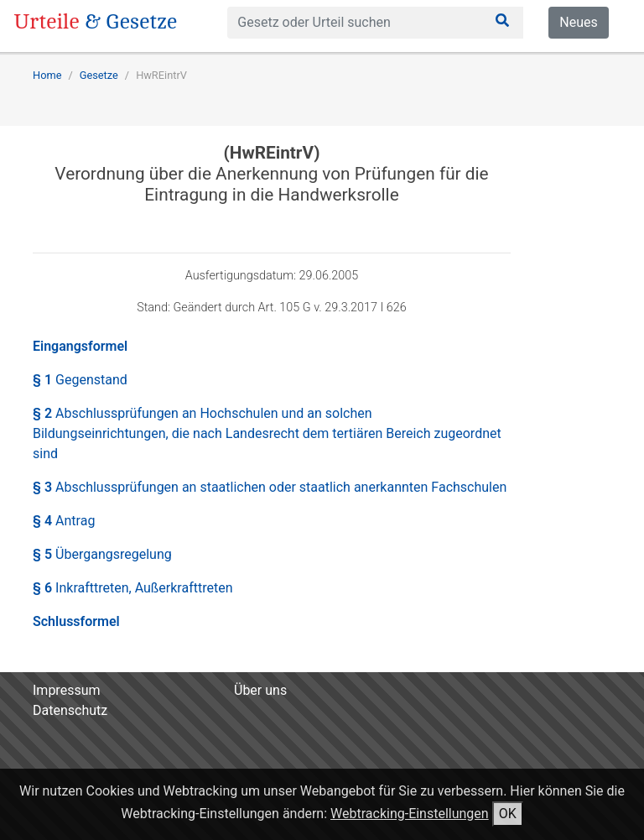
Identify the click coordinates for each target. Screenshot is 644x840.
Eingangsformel (80, 346)
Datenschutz (70, 710)
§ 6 (133, 588)
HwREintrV (161, 75)
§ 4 (64, 521)
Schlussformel (76, 621)
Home (47, 75)
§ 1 (80, 380)
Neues (578, 22)
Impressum (67, 690)
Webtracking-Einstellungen (410, 814)
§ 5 (102, 554)
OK (508, 814)
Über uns (260, 690)
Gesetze (99, 75)
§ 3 (270, 487)
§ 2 (267, 433)
